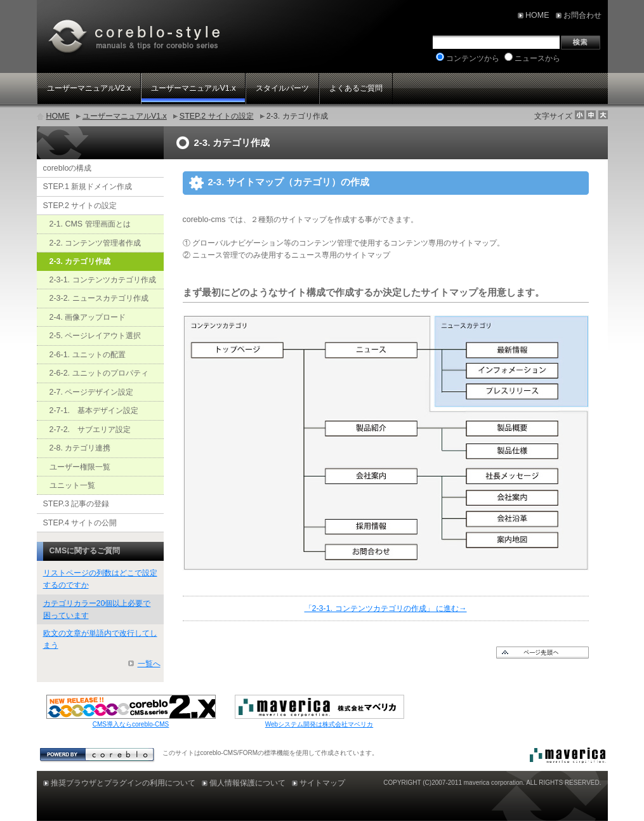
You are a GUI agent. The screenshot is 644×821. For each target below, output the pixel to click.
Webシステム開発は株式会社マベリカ (319, 724)
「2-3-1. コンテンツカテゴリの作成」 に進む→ (386, 608)
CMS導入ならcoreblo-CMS (131, 724)
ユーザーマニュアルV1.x (125, 116)
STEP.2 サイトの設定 (217, 116)
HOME (58, 116)
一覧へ (149, 664)
